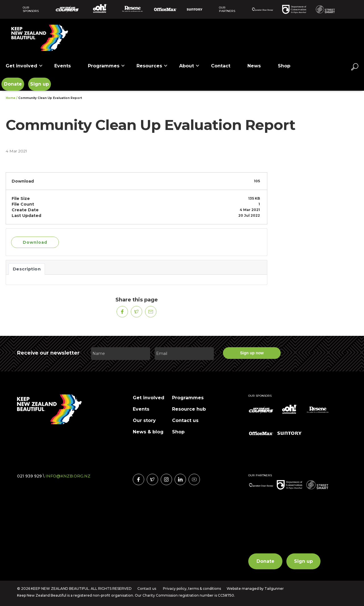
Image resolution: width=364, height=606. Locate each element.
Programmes (106, 66)
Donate (13, 84)
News (254, 66)
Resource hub (189, 409)
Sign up (40, 84)
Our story (144, 420)
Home (11, 98)
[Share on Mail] (151, 312)
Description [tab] (27, 269)
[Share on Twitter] (136, 312)
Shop (284, 66)
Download (35, 242)
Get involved (24, 66)
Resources (152, 66)
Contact (221, 66)
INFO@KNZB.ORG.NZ (68, 476)
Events (63, 66)
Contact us (185, 420)
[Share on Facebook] (122, 312)
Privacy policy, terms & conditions (192, 589)
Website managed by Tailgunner (255, 589)
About (189, 66)
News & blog (148, 432)
